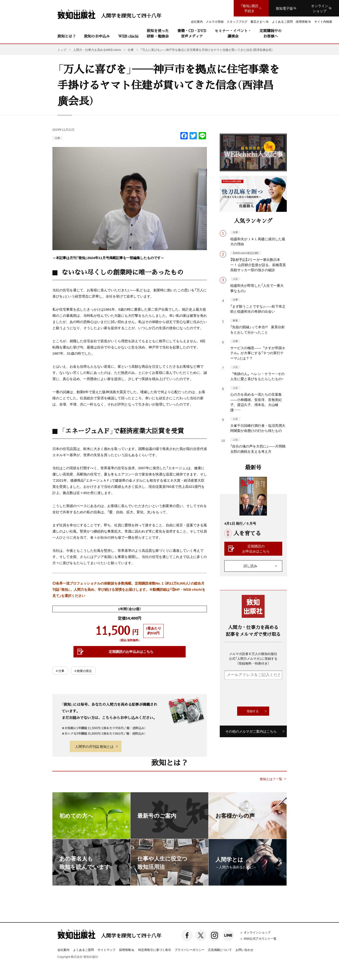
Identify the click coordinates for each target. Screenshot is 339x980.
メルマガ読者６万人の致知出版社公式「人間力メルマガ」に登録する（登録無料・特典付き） (253, 658)
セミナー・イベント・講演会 (233, 33)
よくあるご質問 (83, 950)
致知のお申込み (97, 36)
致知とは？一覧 (271, 779)
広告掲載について (220, 950)
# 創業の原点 (83, 671)
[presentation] (259, 693)
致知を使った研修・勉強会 (158, 33)
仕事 (57, 138)
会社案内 (63, 950)
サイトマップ (106, 950)
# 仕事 (60, 671)
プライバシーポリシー (190, 950)
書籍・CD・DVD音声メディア (192, 33)
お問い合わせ (244, 950)
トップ (62, 50)
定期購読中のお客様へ (271, 33)
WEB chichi (128, 36)
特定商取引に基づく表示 (155, 950)
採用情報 (127, 950)
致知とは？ (67, 36)
